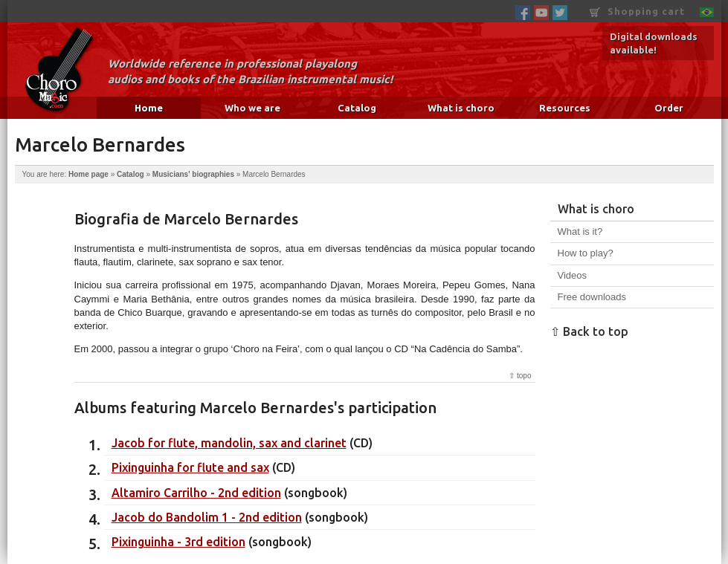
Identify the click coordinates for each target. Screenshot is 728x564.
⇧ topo (520, 376)
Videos (573, 275)
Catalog (357, 108)
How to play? (586, 253)
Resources (565, 108)
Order (669, 108)
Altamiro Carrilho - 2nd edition (196, 493)
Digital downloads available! (654, 43)
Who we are (252, 108)
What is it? (580, 231)
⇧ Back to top (589, 331)
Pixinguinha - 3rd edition (178, 542)
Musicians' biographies (193, 174)
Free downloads (592, 297)
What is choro (461, 108)
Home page (88, 174)
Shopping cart (637, 12)
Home (149, 108)
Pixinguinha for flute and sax (190, 467)
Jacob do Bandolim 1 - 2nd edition (207, 517)
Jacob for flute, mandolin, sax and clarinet (229, 443)
